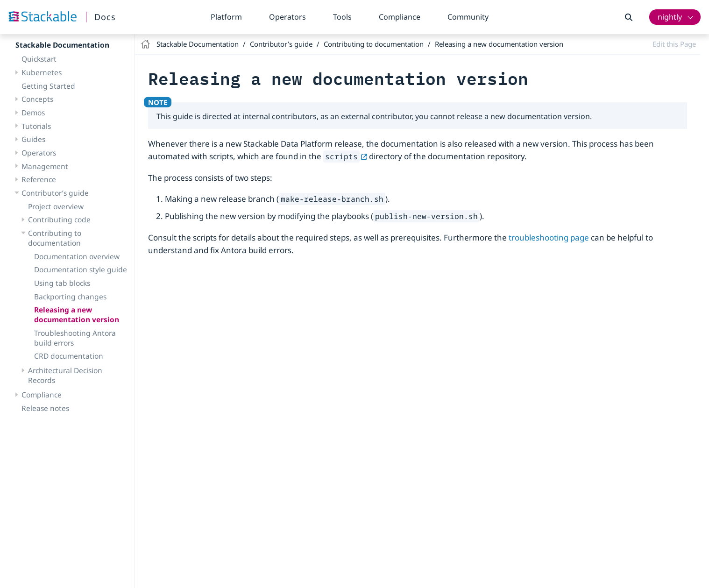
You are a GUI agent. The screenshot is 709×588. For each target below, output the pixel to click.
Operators (287, 17)
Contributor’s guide (55, 193)
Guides (33, 139)
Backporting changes (70, 297)
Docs (105, 17)
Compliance (400, 17)
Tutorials (36, 126)
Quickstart (39, 59)
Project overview (56, 206)
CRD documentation (69, 356)
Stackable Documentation (62, 45)
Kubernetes (42, 72)
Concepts (37, 99)
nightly (670, 17)
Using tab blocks (62, 283)
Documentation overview (77, 256)
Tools (342, 17)
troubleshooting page (549, 237)
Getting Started (48, 86)
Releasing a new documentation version (77, 315)
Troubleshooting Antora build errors (75, 338)
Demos (33, 113)
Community (468, 17)
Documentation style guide (81, 269)
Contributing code (59, 220)
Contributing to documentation (55, 238)
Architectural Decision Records (65, 375)
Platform (226, 17)
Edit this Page (674, 44)
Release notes (45, 408)
